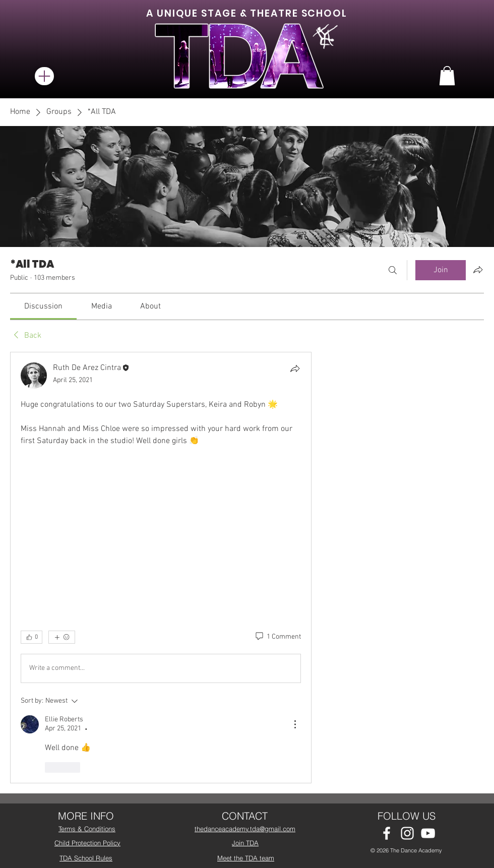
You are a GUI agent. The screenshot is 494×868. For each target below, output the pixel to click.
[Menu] (44, 76)
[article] (161, 568)
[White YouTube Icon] (428, 833)
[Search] (393, 270)
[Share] (295, 368)
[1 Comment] (277, 637)
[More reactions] (62, 637)
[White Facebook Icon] (387, 833)
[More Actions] (295, 724)
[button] (447, 76)
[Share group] (478, 270)
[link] (43, 306)
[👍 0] (32, 637)
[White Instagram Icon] (407, 833)
